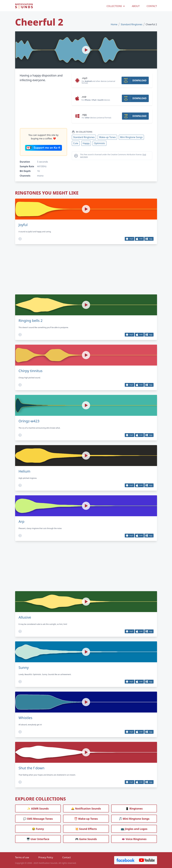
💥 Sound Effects (86, 829)
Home (114, 24)
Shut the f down (32, 768)
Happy (86, 143)
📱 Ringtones (134, 808)
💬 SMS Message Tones (38, 819)
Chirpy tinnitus (31, 371)
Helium (24, 471)
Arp (22, 521)
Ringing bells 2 (31, 321)
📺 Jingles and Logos (134, 829)
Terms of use (22, 857)
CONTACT (152, 6)
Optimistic (100, 143)
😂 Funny (38, 829)
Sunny (24, 668)
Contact (67, 857)
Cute (76, 143)
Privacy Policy (46, 857)
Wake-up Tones (107, 137)
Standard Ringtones (131, 24)
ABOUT (136, 6)
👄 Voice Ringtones (134, 839)
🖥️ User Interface (38, 839)
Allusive (25, 617)
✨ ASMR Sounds (38, 808)
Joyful (23, 225)
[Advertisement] (43, 105)
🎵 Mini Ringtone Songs (134, 819)
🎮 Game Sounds (86, 839)
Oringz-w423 (29, 421)
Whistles (26, 718)
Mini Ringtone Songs (131, 137)
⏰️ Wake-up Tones (86, 819)
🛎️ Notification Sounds (86, 808)
